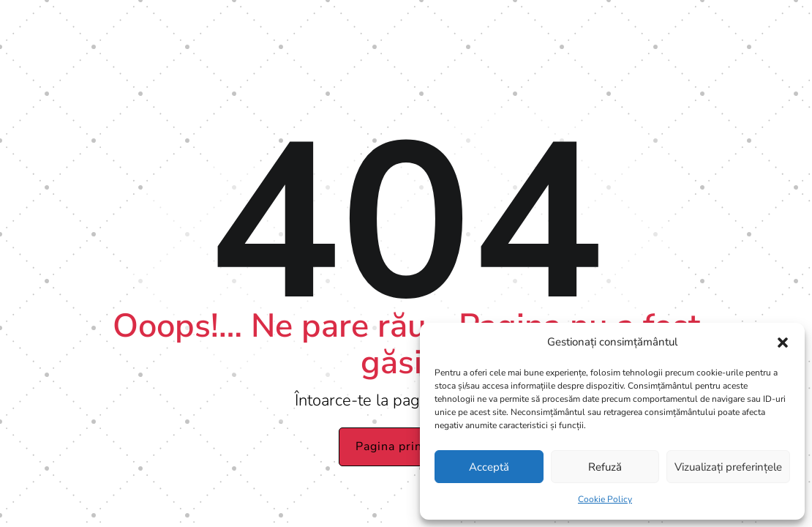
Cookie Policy (605, 499)
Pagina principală (406, 446)
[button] (783, 343)
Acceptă (489, 467)
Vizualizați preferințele (728, 467)
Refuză (605, 467)
